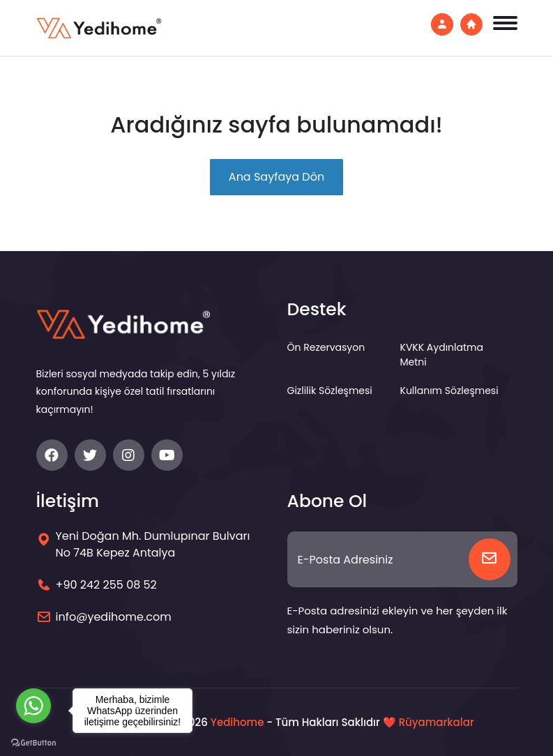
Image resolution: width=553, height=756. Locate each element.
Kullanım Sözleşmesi (449, 391)
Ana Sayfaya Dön (276, 177)
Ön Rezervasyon (326, 347)
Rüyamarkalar (437, 722)
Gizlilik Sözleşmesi (330, 391)
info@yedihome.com (114, 617)
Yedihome (237, 722)
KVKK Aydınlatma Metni (442, 355)
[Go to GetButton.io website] (33, 742)
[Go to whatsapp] (33, 706)
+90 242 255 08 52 (106, 585)
